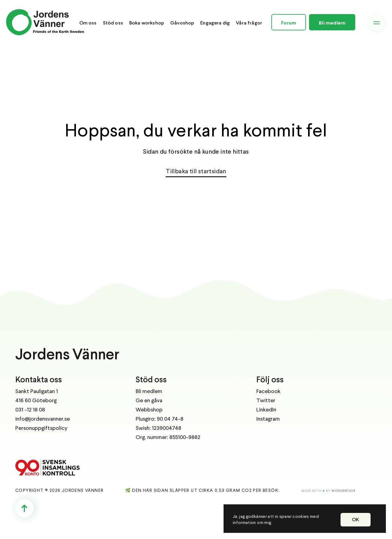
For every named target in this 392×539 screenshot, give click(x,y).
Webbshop (149, 410)
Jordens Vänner (67, 355)
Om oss (88, 23)
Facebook (268, 392)
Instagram (268, 419)
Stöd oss (113, 23)
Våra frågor (249, 23)
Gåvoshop (182, 23)
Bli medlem (332, 23)
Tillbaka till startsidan (196, 172)
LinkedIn (266, 410)
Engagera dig (215, 23)
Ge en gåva (149, 401)
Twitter (266, 401)
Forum (289, 23)
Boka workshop (147, 23)
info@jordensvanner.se (43, 419)
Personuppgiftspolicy (41, 428)
